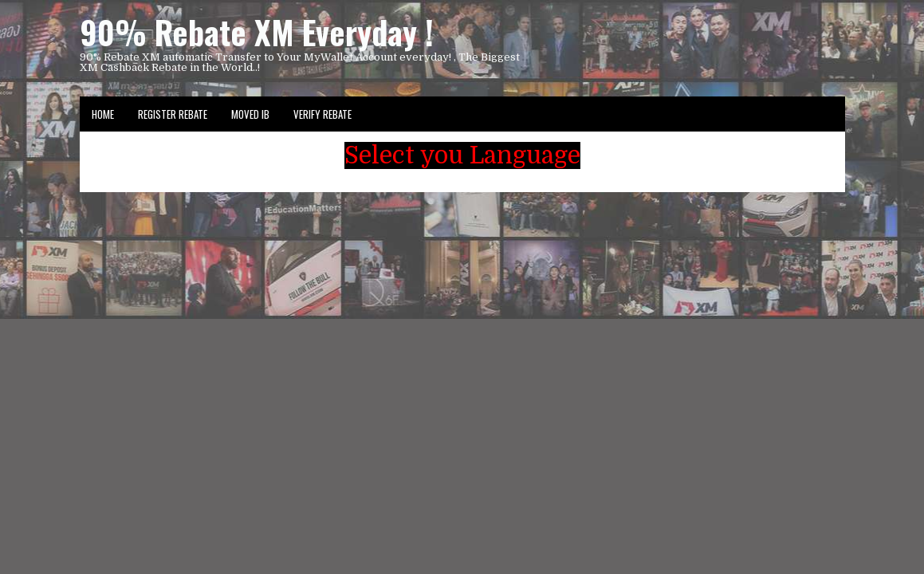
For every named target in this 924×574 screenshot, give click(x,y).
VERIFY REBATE (322, 114)
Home (103, 114)
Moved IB (250, 114)
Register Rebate (173, 114)
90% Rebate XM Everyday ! (257, 32)
